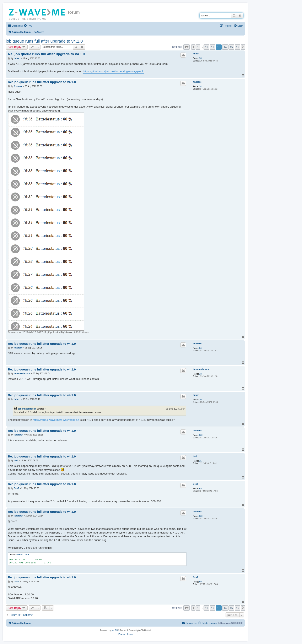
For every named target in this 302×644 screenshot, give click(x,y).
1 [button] (198, 47)
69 (201, 489)
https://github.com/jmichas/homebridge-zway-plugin (114, 71)
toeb (195, 456)
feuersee (197, 82)
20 (201, 58)
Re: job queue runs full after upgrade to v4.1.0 (46, 54)
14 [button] (225, 47)
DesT (195, 484)
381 (201, 435)
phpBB (115, 630)
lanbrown (198, 431)
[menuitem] (28, 26)
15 (201, 461)
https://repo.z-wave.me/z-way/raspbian (56, 420)
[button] (187, 47)
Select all (23, 555)
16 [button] (238, 47)
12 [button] (213, 47)
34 (201, 86)
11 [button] (206, 47)
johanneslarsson (201, 369)
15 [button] (231, 47)
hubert (196, 54)
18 (201, 374)
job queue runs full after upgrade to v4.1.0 (44, 41)
